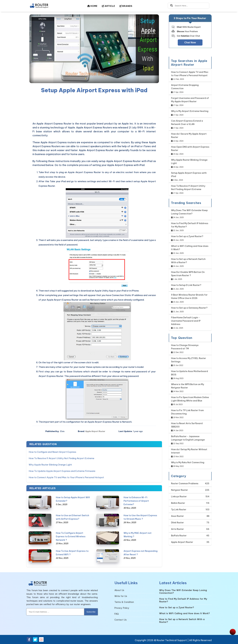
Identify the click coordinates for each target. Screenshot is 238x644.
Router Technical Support (172, 640)
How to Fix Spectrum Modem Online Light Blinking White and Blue (190, 399)
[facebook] (29, 639)
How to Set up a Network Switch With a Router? (188, 261)
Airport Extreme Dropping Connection (185, 87)
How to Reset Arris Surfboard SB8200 (187, 425)
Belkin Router (178, 503)
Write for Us (121, 596)
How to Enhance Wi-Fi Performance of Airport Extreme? (136, 501)
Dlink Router (177, 523)
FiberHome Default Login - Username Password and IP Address (186, 321)
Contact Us (121, 620)
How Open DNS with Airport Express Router (190, 149)
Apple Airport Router (95, 431)
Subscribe (91, 612)
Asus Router (177, 516)
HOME (92, 6)
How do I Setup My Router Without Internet (189, 451)
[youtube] (41, 639)
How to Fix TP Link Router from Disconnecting (187, 412)
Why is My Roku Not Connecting (188, 462)
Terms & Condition (124, 602)
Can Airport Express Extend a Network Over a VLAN (187, 123)
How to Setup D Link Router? (186, 285)
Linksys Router (179, 497)
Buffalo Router (179, 536)
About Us (119, 590)
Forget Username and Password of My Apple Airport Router (190, 100)
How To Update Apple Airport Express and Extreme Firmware (62, 471)
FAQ (117, 614)
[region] (94, 108)
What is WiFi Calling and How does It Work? (190, 248)
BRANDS (126, 6)
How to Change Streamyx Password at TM (185, 347)
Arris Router (177, 529)
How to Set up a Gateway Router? (189, 308)
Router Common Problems (185, 483)
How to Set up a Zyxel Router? (187, 236)
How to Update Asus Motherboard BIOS (190, 373)
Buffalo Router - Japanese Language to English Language (188, 438)
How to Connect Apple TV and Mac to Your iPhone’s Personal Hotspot (66, 477)
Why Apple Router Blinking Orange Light (50, 465)
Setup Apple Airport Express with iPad (189, 175)
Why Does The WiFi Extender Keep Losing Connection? (189, 212)
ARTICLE (108, 6)
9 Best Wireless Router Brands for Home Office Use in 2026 (189, 296)
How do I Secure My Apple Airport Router (189, 136)
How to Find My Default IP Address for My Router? (190, 225)
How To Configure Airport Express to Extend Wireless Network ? (71, 536)
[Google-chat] (190, 34)
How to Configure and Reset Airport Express (52, 452)
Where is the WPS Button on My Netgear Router (188, 386)
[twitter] (35, 639)
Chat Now (190, 43)
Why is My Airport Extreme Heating (190, 111)
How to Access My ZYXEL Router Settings (189, 360)
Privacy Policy (122, 608)
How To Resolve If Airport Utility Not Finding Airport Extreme (61, 458)
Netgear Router (179, 490)
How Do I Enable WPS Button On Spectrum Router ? (188, 274)
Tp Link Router (179, 510)
